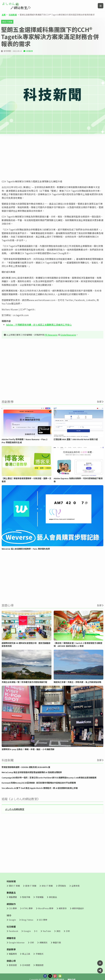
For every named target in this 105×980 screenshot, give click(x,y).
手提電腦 (40, 897)
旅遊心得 (11, 961)
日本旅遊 (26, 965)
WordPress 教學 (46, 908)
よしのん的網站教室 (15, 809)
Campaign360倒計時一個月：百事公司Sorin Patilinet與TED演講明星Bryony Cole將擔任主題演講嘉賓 (49, 777)
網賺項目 (11, 938)
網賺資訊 (43, 942)
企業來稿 (75, 886)
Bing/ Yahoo (27, 920)
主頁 (4, 15)
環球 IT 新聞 (14, 886)
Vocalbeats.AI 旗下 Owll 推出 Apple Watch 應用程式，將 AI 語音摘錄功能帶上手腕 (40, 788)
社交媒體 (11, 927)
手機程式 (40, 954)
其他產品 (53, 897)
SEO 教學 (43, 920)
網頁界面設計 (78, 908)
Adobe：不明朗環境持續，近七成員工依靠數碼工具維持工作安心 (39, 325)
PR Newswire (51, 335)
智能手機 (26, 897)
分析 (68, 931)
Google (12, 920)
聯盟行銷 (57, 942)
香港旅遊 (13, 965)
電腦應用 (13, 954)
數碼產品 (11, 893)
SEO (9, 915)
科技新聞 (13, 15)
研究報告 (62, 886)
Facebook (13, 931)
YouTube (47, 931)
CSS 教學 (13, 908)
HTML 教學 (27, 908)
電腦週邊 (13, 897)
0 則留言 (29, 51)
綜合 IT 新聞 (7, 22)
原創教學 (11, 949)
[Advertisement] (52, 158)
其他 (58, 931)
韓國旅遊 (40, 965)
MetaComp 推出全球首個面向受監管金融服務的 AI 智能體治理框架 (32, 772)
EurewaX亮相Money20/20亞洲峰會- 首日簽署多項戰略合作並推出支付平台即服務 (39, 783)
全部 (99, 402)
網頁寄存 (63, 908)
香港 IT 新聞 (31, 886)
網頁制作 (11, 904)
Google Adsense (17, 942)
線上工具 (26, 954)
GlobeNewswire (68, 335)
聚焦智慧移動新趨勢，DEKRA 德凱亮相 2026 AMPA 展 (26, 767)
